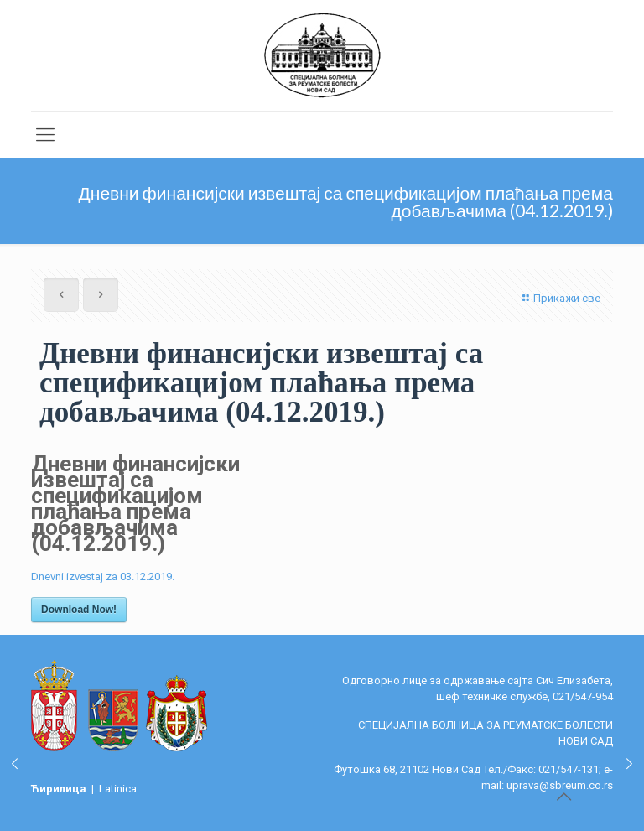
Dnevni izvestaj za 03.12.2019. (103, 577)
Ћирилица (60, 789)
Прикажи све (559, 298)
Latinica (118, 789)
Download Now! (79, 610)
